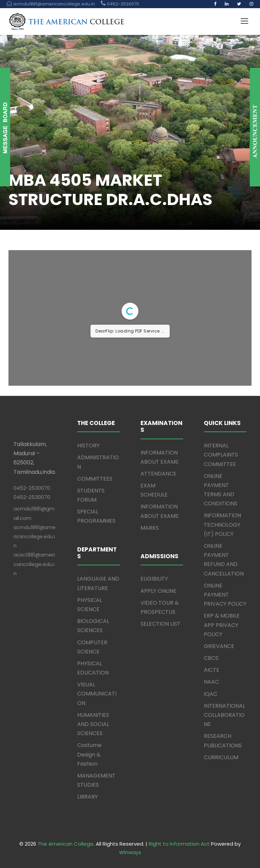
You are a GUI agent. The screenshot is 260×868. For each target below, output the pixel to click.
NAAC (211, 682)
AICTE (212, 670)
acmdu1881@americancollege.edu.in (35, 537)
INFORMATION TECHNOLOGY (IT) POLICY (222, 524)
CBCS (211, 658)
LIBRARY (88, 797)
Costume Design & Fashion (89, 754)
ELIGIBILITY (154, 579)
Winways (130, 852)
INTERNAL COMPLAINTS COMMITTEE (221, 455)
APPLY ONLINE (158, 591)
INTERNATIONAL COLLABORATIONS (224, 715)
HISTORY (88, 446)
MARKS (150, 528)
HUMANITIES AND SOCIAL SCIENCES (93, 724)
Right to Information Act (179, 844)
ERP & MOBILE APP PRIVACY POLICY (222, 625)
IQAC (211, 694)
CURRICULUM (221, 757)
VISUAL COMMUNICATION (97, 694)
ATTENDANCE (158, 474)
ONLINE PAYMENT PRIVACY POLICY (225, 595)
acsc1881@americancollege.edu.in (34, 564)
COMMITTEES (95, 479)
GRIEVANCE (219, 646)
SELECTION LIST (160, 624)
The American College (66, 844)
